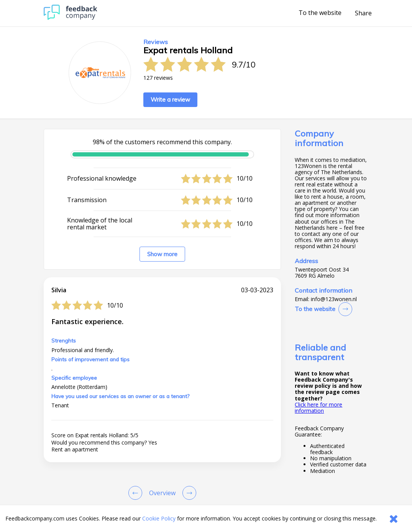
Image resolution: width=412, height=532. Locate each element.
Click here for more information (318, 408)
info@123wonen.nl (334, 299)
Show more (162, 254)
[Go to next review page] (188, 493)
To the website (320, 13)
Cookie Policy (159, 518)
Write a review (170, 100)
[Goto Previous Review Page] (137, 493)
